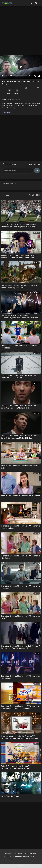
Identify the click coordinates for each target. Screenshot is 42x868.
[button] (37, 3)
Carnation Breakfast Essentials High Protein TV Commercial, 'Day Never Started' (21, 647)
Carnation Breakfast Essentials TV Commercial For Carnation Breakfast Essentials (21, 707)
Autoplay (32, 195)
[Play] (3, 76)
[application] (21, 67)
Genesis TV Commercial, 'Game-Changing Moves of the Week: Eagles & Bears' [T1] (19, 225)
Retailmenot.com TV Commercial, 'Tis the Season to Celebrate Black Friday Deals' (19, 257)
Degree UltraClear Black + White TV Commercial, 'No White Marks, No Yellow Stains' (21, 317)
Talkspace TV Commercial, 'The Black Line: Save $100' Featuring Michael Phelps (19, 437)
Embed (17, 91)
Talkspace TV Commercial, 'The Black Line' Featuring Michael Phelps (19, 377)
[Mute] (35, 76)
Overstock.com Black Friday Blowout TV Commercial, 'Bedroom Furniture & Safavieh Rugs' (19, 738)
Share (10, 91)
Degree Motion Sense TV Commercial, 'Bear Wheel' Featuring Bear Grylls (19, 287)
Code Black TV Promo (10, 796)
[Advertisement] (21, 32)
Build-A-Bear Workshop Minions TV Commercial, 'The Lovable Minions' (16, 767)
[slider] (19, 76)
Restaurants (15, 100)
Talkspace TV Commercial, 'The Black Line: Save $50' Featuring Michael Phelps (19, 407)
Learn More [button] (9, 859)
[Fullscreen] (39, 76)
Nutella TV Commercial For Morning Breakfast (20, 496)
